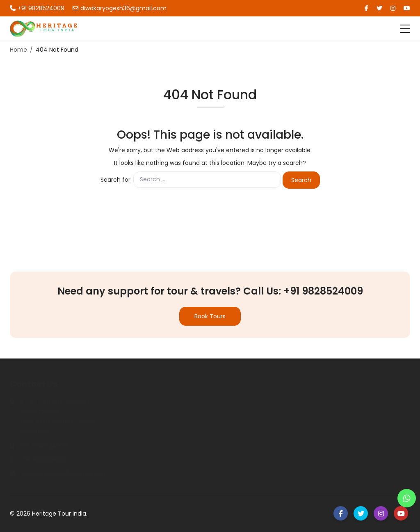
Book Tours (210, 316)
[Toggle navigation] (405, 29)
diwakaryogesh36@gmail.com (120, 8)
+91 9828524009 (37, 8)
